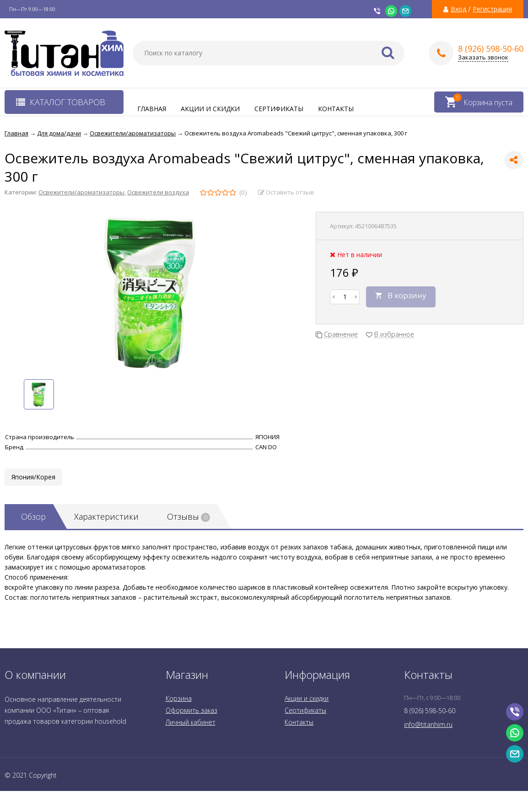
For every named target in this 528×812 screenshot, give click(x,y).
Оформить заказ (191, 710)
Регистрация (492, 9)
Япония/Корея (33, 477)
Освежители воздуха (158, 192)
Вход (458, 9)
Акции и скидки (210, 109)
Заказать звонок (483, 57)
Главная (152, 109)
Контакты (336, 109)
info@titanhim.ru (428, 724)
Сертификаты (279, 109)
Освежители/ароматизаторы (81, 192)
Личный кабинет (191, 722)
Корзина (179, 698)
